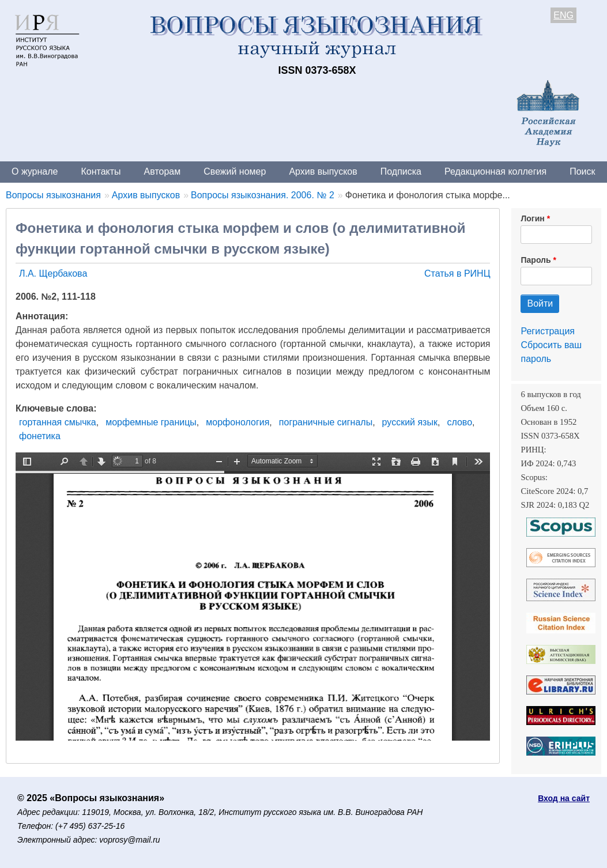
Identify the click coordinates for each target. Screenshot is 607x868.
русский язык (410, 422)
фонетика (40, 436)
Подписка (401, 171)
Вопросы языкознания (53, 195)
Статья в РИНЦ (457, 273)
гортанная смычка (58, 422)
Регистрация (548, 331)
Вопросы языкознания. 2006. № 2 (263, 195)
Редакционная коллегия (495, 171)
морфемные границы (151, 422)
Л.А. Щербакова (53, 273)
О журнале (35, 171)
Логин (532, 218)
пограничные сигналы (326, 422)
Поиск (582, 171)
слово (459, 422)
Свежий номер (235, 171)
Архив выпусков (323, 171)
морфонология (237, 422)
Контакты (101, 171)
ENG (563, 15)
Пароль (536, 260)
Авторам (163, 171)
